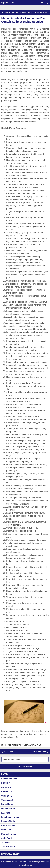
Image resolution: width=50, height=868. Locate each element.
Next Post (8, 752)
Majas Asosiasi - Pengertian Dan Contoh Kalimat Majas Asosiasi (23, 20)
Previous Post (40, 752)
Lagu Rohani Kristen (10, 817)
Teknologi (6, 842)
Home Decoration (9, 809)
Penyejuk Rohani (9, 834)
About (21, 862)
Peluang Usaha (8, 825)
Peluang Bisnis (8, 821)
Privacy (36, 862)
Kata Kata (6, 813)
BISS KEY (5, 783)
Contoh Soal (7, 796)
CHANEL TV (7, 792)
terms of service (26, 865)
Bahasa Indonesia (9, 779)
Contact (28, 862)
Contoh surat (7, 800)
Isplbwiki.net (8, 2)
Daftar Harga (7, 804)
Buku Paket (6, 787)
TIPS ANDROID (8, 847)
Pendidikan (6, 830)
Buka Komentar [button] (25, 767)
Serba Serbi (7, 838)
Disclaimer (44, 862)
